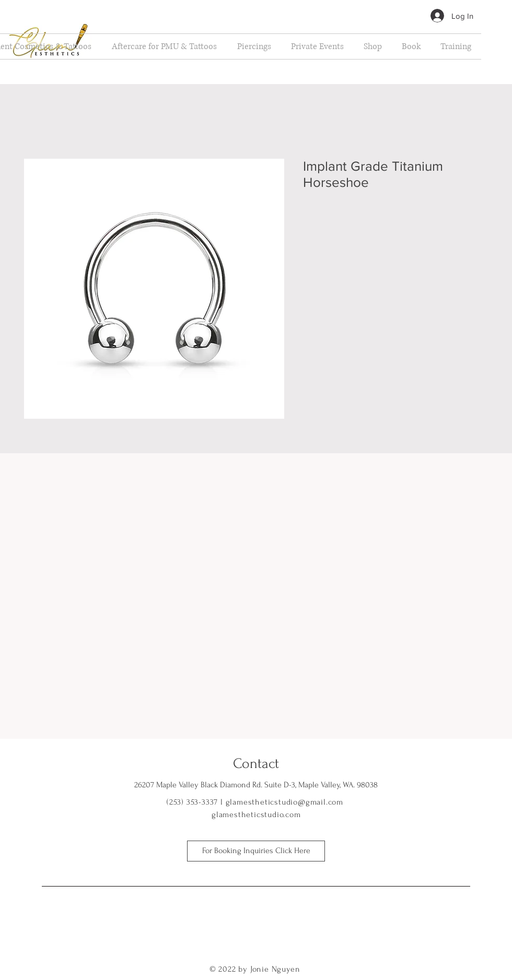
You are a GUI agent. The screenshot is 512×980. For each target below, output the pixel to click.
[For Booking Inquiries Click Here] (256, 851)
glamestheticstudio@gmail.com (284, 802)
